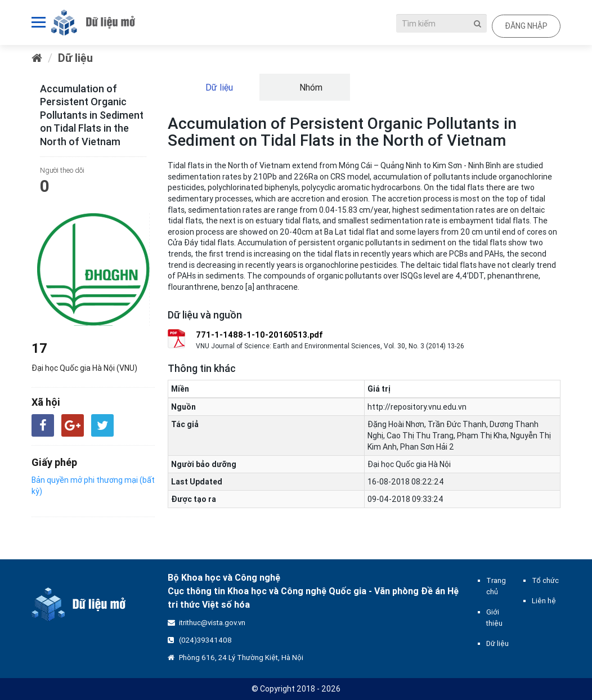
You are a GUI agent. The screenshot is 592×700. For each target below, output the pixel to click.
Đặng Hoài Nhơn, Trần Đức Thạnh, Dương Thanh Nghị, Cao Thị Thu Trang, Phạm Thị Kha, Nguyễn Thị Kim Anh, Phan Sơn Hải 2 (459, 436)
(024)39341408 (205, 640)
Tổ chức (545, 580)
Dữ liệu (75, 58)
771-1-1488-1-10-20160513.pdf (259, 335)
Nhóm (310, 87)
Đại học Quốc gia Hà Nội (409, 464)
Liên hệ (544, 601)
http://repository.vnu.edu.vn (417, 407)
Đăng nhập (526, 26)
